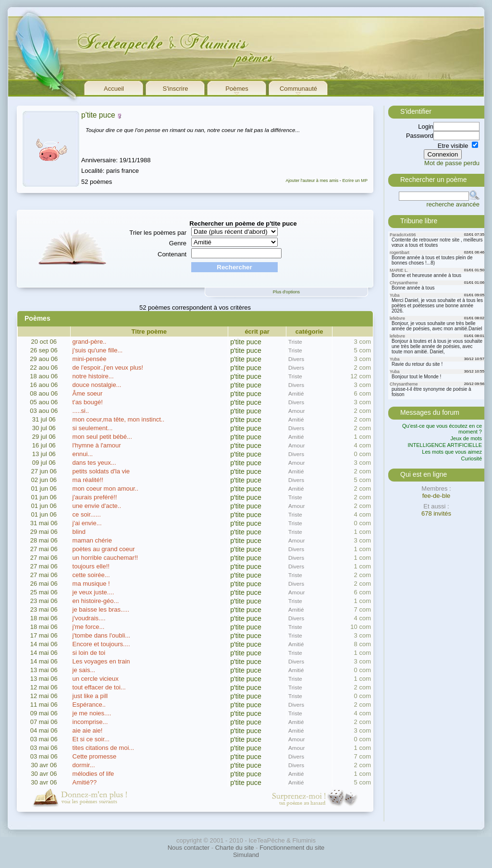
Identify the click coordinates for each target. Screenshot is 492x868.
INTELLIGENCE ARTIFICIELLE (445, 445)
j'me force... (89, 627)
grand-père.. (90, 342)
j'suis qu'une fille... (98, 350)
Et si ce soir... (91, 739)
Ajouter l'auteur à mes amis (312, 181)
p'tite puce (98, 115)
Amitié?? (85, 782)
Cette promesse (95, 756)
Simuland (246, 855)
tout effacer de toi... (99, 687)
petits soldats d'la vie (101, 471)
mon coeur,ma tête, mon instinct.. (118, 419)
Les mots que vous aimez (452, 452)
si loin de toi (89, 653)
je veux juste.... (93, 592)
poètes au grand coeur (104, 549)
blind (79, 532)
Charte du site (235, 848)
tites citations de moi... (104, 748)
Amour (296, 411)
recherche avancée (453, 204)
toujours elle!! (91, 566)
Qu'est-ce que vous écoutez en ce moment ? (442, 429)
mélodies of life (93, 774)
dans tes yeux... (94, 463)
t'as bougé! (88, 402)
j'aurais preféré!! (95, 497)
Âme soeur (88, 393)
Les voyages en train (101, 661)
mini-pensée (90, 359)
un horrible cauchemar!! (105, 558)
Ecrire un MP (355, 181)
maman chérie (92, 540)
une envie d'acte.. (97, 506)
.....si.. (81, 411)
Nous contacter (189, 848)
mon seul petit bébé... (102, 437)
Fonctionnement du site (292, 848)
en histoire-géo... (96, 601)
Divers (296, 359)
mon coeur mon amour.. (105, 488)
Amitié (296, 393)
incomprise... (90, 722)
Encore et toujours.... (101, 644)
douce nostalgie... (97, 385)
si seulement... (93, 428)
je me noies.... (92, 713)
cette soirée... (91, 575)
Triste (295, 342)
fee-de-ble (437, 496)
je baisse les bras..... (101, 609)
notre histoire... (93, 376)
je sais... (84, 670)
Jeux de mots (466, 438)
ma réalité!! (88, 480)
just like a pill (90, 696)
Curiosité (472, 458)
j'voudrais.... (89, 618)
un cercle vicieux (96, 679)
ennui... (83, 454)
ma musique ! (91, 584)
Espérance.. (89, 705)
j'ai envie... (87, 523)
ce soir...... (87, 514)
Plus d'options (286, 292)
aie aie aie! (88, 730)
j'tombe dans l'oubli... (102, 635)
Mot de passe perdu (452, 163)
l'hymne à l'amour (97, 445)
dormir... (84, 765)
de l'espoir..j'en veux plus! (108, 368)
